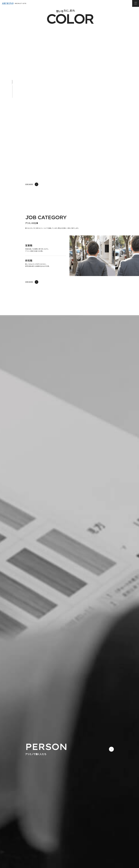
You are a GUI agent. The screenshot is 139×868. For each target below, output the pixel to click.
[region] (69, 608)
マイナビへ (58, 861)
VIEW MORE (32, 184)
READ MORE (32, 720)
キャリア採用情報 (111, 859)
